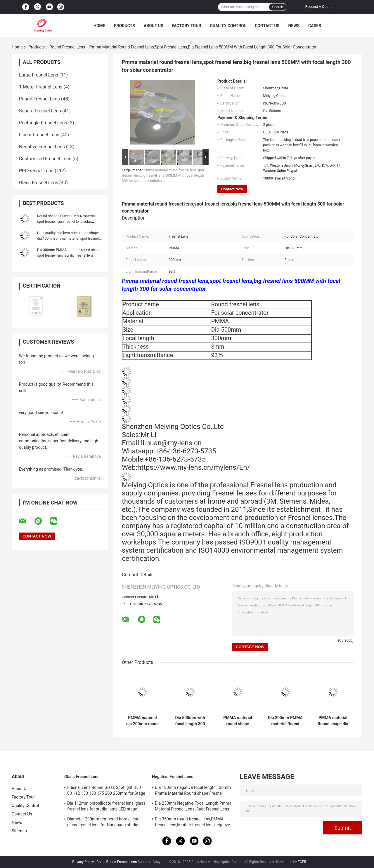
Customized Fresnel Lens (45, 159)
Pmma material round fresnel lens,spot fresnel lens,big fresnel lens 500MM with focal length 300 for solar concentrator (163, 175)
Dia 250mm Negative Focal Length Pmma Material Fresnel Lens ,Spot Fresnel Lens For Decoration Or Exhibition (193, 807)
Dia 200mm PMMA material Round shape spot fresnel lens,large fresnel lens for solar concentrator (285, 721)
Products (124, 26)
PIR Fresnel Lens (36, 171)
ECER (302, 862)
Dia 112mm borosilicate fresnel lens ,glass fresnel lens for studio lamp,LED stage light (106, 807)
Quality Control (228, 26)
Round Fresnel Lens (67, 47)
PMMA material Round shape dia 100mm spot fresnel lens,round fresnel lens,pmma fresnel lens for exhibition (333, 721)
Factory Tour (187, 26)
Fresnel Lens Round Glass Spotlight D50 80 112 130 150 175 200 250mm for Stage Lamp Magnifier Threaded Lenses (106, 791)
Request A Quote (318, 7)
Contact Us (267, 26)
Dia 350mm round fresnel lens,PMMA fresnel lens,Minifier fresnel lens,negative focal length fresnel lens (192, 823)
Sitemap (19, 831)
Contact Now (232, 189)
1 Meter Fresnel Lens (41, 87)
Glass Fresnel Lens (39, 183)
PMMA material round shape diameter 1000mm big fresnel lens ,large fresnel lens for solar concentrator (238, 721)
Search (278, 7)
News (294, 26)
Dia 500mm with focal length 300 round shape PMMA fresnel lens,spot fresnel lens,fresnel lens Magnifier (190, 721)
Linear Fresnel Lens (39, 135)
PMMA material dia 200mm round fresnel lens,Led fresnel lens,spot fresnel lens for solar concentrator (142, 721)
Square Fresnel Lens (40, 111)
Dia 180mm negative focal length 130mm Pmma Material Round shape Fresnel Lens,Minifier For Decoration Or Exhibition (193, 791)
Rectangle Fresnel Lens (43, 123)
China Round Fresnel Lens (117, 862)
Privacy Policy (83, 862)
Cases (315, 26)
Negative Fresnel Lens (42, 147)
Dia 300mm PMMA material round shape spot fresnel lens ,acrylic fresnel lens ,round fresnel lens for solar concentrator (69, 255)
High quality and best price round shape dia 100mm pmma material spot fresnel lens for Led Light (68, 239)
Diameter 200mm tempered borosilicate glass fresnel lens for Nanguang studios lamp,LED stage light (104, 823)
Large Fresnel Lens (39, 75)
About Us (154, 26)
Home (99, 26)
